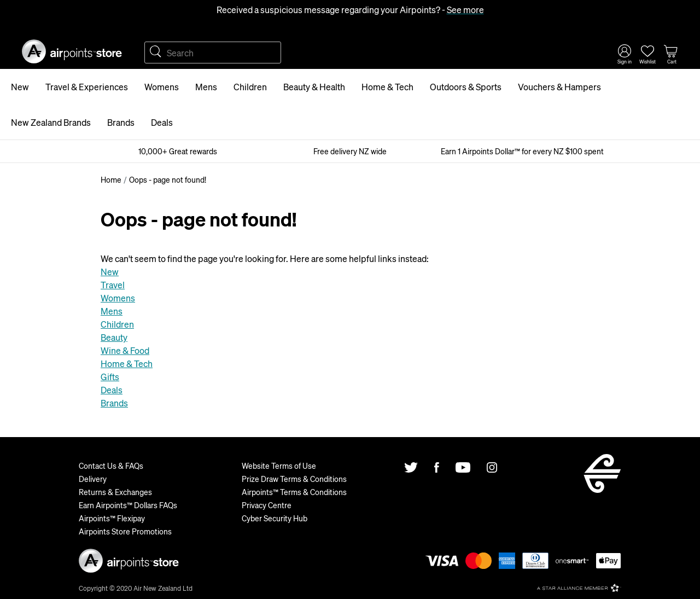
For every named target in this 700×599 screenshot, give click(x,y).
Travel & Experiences (87, 87)
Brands (121, 122)
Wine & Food (125, 350)
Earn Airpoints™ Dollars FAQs (128, 505)
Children (250, 87)
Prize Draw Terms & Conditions (294, 479)
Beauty (114, 337)
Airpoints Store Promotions (125, 531)
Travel (113, 285)
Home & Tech (387, 87)
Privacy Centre (267, 505)
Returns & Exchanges (115, 492)
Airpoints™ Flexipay (112, 518)
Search (155, 53)
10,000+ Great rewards (178, 151)
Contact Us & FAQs (111, 466)
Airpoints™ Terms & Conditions (294, 492)
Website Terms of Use (279, 466)
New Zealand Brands (51, 122)
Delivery (93, 479)
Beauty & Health (314, 87)
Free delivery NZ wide (350, 151)
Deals (162, 122)
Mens (206, 87)
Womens (162, 87)
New (20, 87)
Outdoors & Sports (466, 87)
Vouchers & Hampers (559, 87)
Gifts (110, 377)
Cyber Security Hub (275, 518)
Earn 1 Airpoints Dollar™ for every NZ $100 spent (522, 151)
